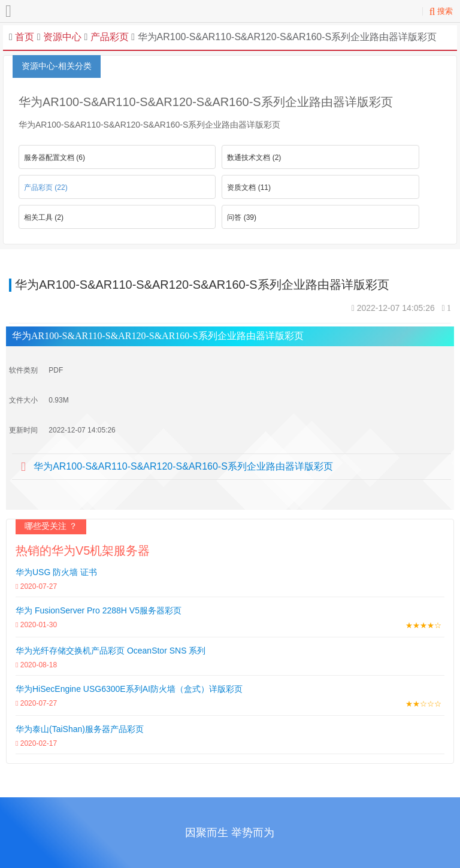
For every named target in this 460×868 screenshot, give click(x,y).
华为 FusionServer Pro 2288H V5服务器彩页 (99, 610)
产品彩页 (108, 37)
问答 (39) (242, 217)
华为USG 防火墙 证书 (56, 572)
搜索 (441, 11)
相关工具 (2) (44, 217)
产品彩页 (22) (46, 187)
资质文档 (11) (249, 187)
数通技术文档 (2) (254, 158)
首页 (25, 37)
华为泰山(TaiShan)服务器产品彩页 (80, 729)
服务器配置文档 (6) (55, 158)
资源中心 (62, 37)
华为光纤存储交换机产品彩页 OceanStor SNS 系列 (111, 651)
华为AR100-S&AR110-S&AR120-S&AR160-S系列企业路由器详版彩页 (183, 466)
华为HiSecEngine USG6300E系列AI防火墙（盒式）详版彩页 (129, 689)
